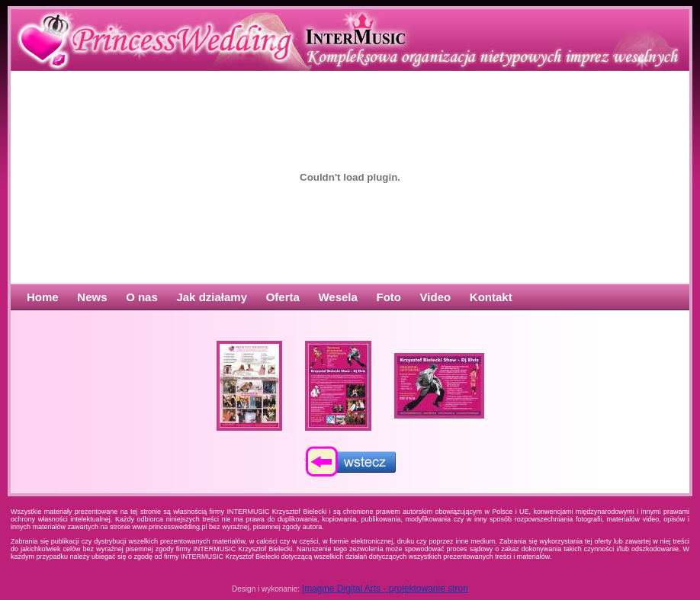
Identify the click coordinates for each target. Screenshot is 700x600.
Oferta (283, 297)
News (92, 297)
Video (436, 297)
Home (43, 297)
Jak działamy (212, 297)
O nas (142, 297)
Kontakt (491, 297)
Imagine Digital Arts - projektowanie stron (385, 589)
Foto (389, 297)
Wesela (337, 297)
